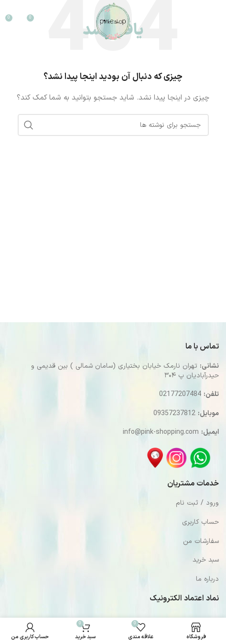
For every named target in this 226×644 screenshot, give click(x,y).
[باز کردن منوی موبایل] (207, 22)
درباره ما (207, 579)
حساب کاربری (200, 522)
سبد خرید (206, 560)
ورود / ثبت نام (197, 503)
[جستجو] (182, 22)
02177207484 (180, 394)
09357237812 (174, 413)
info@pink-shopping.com (161, 432)
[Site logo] (113, 21)
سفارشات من (201, 541)
